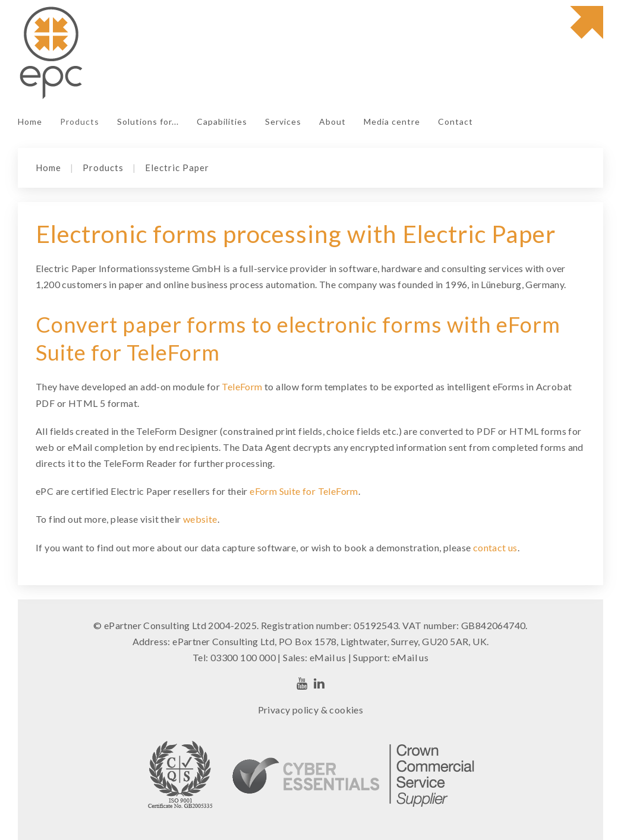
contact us (495, 547)
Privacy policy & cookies (311, 710)
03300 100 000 (243, 657)
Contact (455, 121)
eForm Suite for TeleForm (304, 491)
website (200, 519)
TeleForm (242, 386)
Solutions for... (148, 121)
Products (80, 121)
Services (283, 121)
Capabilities (222, 121)
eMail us (328, 657)
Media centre (392, 121)
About (332, 121)
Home (30, 121)
